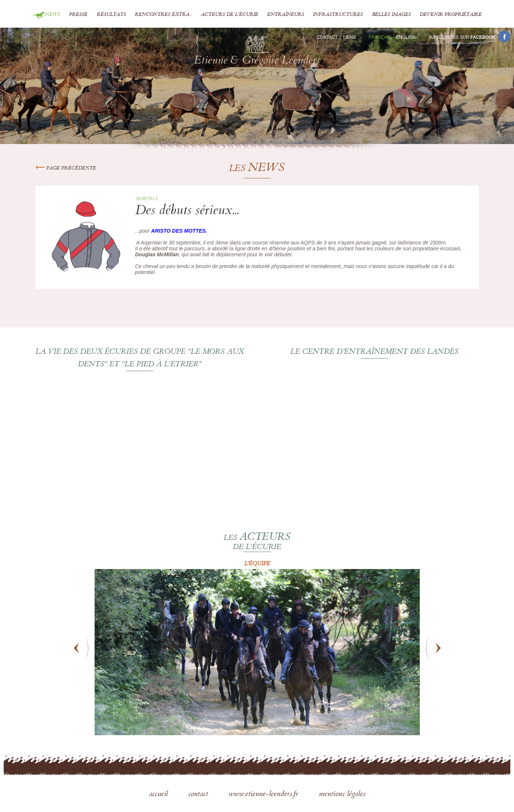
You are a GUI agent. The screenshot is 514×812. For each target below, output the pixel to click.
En (406, 37)
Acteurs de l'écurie (230, 15)
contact (199, 795)
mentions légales (342, 795)
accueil (159, 795)
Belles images (392, 15)
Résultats (111, 15)
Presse (78, 15)
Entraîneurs (286, 15)
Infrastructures (338, 15)
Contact (327, 37)
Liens (350, 37)
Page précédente (66, 168)
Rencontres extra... (163, 15)
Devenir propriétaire (451, 15)
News (53, 15)
